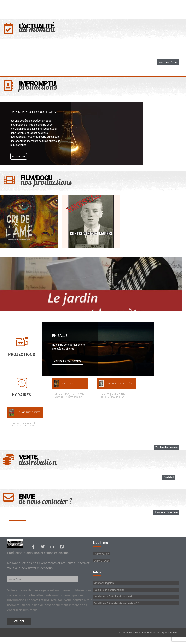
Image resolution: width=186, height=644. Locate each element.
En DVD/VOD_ (102, 566)
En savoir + (19, 159)
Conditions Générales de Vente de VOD (116, 610)
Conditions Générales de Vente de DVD (116, 603)
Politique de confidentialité (109, 596)
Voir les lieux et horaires (68, 364)
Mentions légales (103, 590)
